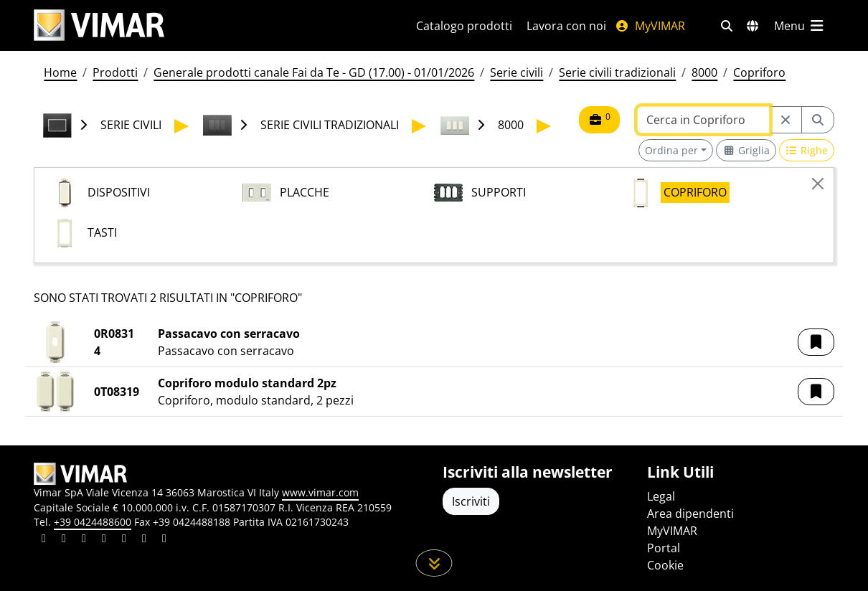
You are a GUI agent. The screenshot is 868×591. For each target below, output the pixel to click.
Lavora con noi (566, 26)
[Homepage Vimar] (99, 25)
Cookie (665, 565)
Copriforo (759, 72)
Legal (661, 496)
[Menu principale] (800, 26)
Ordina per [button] (671, 150)
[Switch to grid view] (746, 150)
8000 (704, 72)
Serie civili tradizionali (617, 72)
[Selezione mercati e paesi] (753, 26)
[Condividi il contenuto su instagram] (104, 540)
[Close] (818, 184)
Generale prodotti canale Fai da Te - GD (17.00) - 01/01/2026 (314, 72)
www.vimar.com (320, 492)
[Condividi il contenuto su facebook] (64, 540)
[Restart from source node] (786, 120)
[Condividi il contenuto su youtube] (124, 540)
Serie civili (516, 72)
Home (60, 72)
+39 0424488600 (93, 522)
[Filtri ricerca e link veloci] (727, 26)
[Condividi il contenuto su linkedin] (44, 540)
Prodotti (115, 72)
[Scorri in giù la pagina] (434, 563)
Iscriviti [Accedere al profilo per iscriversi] (471, 501)
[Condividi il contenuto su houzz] (144, 540)
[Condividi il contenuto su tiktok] (164, 540)
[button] (816, 342)
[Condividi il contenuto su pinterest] (84, 540)
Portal (664, 548)
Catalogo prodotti (464, 26)
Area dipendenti (690, 514)
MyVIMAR (650, 26)
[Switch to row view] (807, 150)
